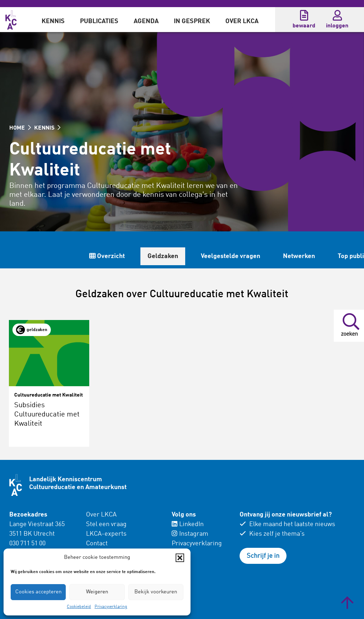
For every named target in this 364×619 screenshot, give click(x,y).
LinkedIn (188, 524)
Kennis (53, 21)
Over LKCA (242, 21)
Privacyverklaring (111, 607)
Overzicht (107, 256)
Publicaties (99, 21)
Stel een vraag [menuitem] (106, 524)
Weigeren (97, 592)
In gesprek (192, 21)
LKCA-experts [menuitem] (106, 534)
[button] (180, 558)
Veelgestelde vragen (231, 256)
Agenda (146, 21)
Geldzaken (163, 256)
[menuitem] (53, 20)
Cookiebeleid (79, 607)
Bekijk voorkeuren (156, 592)
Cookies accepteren (38, 592)
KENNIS (47, 128)
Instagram (190, 534)
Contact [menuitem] (97, 544)
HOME (20, 128)
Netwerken (299, 256)
